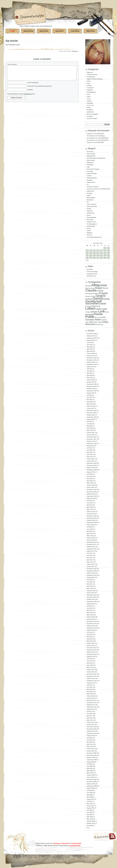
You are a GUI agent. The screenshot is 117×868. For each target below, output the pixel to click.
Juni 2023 (90, 397)
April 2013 (90, 665)
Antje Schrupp (91, 154)
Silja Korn (90, 211)
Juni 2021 (90, 450)
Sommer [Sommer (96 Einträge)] (104, 320)
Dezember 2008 (92, 779)
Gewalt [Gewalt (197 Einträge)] (103, 304)
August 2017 (91, 551)
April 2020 (90, 481)
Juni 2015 (90, 608)
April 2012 (90, 692)
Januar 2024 (90, 382)
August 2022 (91, 419)
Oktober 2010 (91, 731)
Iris (88, 184)
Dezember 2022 (92, 411)
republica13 (90, 112)
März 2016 (90, 588)
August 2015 (91, 604)
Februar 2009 (91, 775)
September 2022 (92, 417)
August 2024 (91, 367)
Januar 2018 (90, 540)
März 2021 (90, 457)
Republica (90, 110)
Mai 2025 (90, 347)
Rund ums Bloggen (93, 114)
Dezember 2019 (92, 490)
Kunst (88, 94)
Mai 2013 (90, 663)
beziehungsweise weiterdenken (96, 158)
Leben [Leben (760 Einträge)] (90, 308)
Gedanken (90, 90)
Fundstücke (90, 88)
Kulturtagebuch (91, 92)
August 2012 (91, 683)
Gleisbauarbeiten (92, 178)
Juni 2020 (90, 476)
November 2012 (92, 676)
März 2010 (90, 746)
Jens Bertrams (91, 136)
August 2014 (91, 630)
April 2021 (90, 454)
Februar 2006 (91, 821)
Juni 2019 (90, 503)
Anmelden (90, 269)
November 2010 (92, 729)
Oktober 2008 (91, 784)
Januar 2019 (90, 514)
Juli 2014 (89, 632)
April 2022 (90, 428)
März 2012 (90, 694)
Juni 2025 (90, 345)
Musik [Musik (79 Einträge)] (107, 312)
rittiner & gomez (91, 204)
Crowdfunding (91, 77)
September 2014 (92, 628)
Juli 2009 (89, 764)
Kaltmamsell (90, 191)
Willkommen (91, 31)
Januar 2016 (90, 593)
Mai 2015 (90, 610)
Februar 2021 (91, 459)
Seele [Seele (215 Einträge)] (98, 320)
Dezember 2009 (92, 753)
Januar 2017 (90, 566)
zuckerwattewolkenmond (94, 237)
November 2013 (92, 650)
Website (30, 90)
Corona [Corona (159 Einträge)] (100, 291)
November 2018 (92, 518)
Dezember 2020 (92, 463)
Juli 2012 (89, 685)
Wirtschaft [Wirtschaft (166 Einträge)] (90, 324)
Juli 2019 (89, 501)
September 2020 (92, 470)
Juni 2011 (90, 714)
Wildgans (90, 233)
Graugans (90, 180)
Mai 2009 (90, 768)
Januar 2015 (90, 619)
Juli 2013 (89, 659)
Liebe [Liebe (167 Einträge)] (104, 309)
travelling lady (91, 226)
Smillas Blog (90, 213)
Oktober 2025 (91, 336)
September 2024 (92, 364)
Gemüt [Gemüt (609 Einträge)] (98, 298)
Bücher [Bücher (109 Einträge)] (106, 288)
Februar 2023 (91, 406)
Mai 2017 (90, 558)
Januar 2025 (90, 356)
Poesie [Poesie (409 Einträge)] (98, 314)
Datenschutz (44, 31)
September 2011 (92, 707)
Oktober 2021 (91, 441)
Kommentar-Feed (92, 274)
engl (88, 167)
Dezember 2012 (92, 674)
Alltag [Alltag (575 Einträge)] (95, 285)
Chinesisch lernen (92, 75)
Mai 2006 (90, 815)
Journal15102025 (103, 140)
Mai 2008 (90, 795)
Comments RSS (76, 843)
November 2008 (92, 782)
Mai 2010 (90, 742)
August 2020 (91, 472)
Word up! (89, 235)
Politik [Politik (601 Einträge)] (90, 317)
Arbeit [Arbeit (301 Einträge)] (103, 285)
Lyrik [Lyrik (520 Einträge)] (102, 311)
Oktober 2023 (91, 389)
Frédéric (89, 176)
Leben (89, 96)
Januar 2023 (90, 408)
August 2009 (91, 762)
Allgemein (75, 51)
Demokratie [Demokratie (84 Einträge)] (89, 294)
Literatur (89, 101)
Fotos (88, 83)
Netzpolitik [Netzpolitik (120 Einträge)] (89, 315)
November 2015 (92, 597)
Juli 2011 (89, 711)
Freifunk (89, 86)
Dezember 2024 (92, 358)
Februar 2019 (91, 512)
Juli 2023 (89, 395)
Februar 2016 (91, 591)
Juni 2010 (90, 740)
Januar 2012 (90, 698)
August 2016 (91, 577)
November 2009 (92, 755)
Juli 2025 (89, 342)
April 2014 (90, 639)
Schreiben (90, 116)
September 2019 (92, 496)
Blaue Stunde (91, 160)
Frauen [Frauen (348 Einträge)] (103, 293)
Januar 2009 (90, 777)
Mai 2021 (90, 452)
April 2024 (90, 375)
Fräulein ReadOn (92, 173)
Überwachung (28, 31)
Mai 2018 (90, 531)
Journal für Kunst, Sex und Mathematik (98, 189)
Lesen (89, 99)
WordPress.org (91, 276)
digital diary (90, 162)
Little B (89, 195)
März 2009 (90, 773)
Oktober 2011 (91, 705)
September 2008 (92, 786)
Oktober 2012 (91, 678)
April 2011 (90, 718)
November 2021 (92, 439)
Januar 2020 (90, 487)
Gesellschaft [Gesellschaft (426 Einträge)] (94, 301)
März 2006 (90, 819)
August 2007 (91, 799)
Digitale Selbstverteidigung (95, 79)
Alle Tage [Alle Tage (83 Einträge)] (88, 286)
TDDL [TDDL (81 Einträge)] (87, 322)
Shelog (89, 209)
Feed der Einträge (92, 272)
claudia (89, 134)
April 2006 (90, 817)
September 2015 (92, 602)
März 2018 (90, 536)
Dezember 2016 (92, 569)
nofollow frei (28, 94)
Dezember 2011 (92, 700)
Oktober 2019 (91, 494)
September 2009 (92, 760)
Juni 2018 (90, 529)
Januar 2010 (90, 751)
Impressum (59, 31)
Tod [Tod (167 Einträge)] (91, 322)
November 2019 (92, 492)
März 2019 (90, 509)
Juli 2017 (89, 553)
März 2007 (90, 804)
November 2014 (92, 624)
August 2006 (91, 808)
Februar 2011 (91, 722)
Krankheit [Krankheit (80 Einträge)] (88, 306)
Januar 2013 (90, 672)
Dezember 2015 (92, 595)
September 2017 (92, 549)
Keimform (90, 193)
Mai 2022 (90, 426)
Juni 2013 (90, 661)
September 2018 (92, 523)
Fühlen (89, 81)
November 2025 (92, 334)
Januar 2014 (90, 645)
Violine (89, 231)
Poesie (89, 107)
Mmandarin (90, 200)
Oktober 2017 (91, 547)
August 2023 (91, 393)
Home (13, 31)
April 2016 (90, 586)
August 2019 (91, 498)
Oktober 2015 (91, 599)
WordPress (57, 843)
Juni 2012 (90, 687)
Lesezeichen (75, 31)
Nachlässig (101, 136)
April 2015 (90, 613)
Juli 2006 (89, 810)
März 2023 (90, 404)
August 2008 (91, 788)
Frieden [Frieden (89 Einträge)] (88, 296)
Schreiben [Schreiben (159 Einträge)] (90, 320)
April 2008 (90, 797)
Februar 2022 (91, 432)
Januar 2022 (90, 435)
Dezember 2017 (92, 542)
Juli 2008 (89, 790)
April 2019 (90, 507)
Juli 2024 (89, 369)
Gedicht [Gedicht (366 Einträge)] (101, 296)
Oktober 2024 (91, 362)
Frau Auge (90, 171)
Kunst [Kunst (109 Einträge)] (98, 306)
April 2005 (90, 826)
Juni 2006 (90, 812)
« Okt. (87, 260)
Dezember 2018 (92, 516)
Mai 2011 (90, 716)
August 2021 (91, 446)
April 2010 (90, 744)
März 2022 (90, 430)
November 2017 (92, 544)
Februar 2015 (91, 617)
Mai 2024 (90, 373)
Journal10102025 (99, 142)
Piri (88, 202)
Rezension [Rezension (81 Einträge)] (98, 317)
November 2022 (92, 413)
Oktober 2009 (91, 757)
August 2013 (91, 656)
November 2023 (92, 386)
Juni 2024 (90, 371)
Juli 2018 (89, 527)
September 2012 (92, 681)
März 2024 (90, 378)
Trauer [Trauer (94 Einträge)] (95, 322)
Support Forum (91, 222)
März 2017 (90, 562)
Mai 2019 (90, 505)
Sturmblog (90, 220)
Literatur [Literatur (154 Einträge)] (94, 312)
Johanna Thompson (93, 187)
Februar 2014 (91, 643)
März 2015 (90, 615)
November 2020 (92, 465)
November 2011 (92, 703)
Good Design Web (75, 845)
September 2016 (92, 575)
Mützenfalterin (91, 198)
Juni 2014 (90, 635)
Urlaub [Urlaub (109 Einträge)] (100, 322)
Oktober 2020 (91, 468)
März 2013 (90, 667)
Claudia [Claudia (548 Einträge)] (91, 290)
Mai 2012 (90, 689)
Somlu (89, 215)
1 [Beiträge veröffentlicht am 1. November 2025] (105, 248)
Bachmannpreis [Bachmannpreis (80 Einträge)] (90, 288)
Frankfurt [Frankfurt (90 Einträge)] (96, 294)
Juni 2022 (90, 424)
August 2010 (91, 736)
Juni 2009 (90, 766)
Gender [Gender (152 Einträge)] (107, 299)
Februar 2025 (91, 353)
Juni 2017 (90, 555)
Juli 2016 (89, 580)
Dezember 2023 (92, 384)
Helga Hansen (91, 182)
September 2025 (92, 338)
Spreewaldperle (91, 217)
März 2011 (90, 720)
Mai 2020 (90, 479)
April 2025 (90, 349)
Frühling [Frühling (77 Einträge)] (93, 296)
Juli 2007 (89, 801)
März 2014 (90, 641)
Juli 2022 (89, 421)
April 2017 (90, 560)
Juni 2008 (90, 793)
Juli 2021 (89, 448)
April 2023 (90, 402)
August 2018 (91, 525)
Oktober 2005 (91, 823)
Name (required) (33, 83)
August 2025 (91, 340)
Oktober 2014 (91, 626)
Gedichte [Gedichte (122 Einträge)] (89, 299)
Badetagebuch (91, 156)
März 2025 (90, 351)
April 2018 (90, 533)
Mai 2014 (90, 637)
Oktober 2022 (91, 415)
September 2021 (92, 443)
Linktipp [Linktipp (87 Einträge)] (88, 312)
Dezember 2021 (92, 437)
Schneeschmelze (92, 206)
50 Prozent (90, 152)
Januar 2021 (90, 461)
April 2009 (90, 771)
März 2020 (90, 483)
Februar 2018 (91, 538)
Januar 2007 (90, 806)
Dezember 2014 (92, 621)
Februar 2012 (91, 696)
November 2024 (92, 360)
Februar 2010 (91, 749)
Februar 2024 (91, 380)
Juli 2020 (89, 474)
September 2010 (92, 733)
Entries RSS (65, 843)
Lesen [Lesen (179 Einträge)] (99, 309)
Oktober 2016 (91, 573)
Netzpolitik (90, 103)
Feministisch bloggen (93, 169)
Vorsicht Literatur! (92, 118)
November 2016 (92, 571)
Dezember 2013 (92, 648)
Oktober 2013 (91, 652)
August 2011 (91, 709)
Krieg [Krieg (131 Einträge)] (94, 306)
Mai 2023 (90, 400)
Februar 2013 (91, 670)
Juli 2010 (89, 738)
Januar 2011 (90, 725)
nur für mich (90, 105)
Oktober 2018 (91, 520)
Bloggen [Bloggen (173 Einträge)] (99, 288)
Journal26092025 (99, 134)
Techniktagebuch (92, 224)
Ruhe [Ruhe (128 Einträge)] (103, 317)
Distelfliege (90, 165)
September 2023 (92, 391)
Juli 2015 (89, 606)
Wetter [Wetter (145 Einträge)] (106, 322)
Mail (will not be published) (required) (40, 86)
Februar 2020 (91, 485)
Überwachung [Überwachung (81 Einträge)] (99, 325)
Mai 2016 (90, 584)
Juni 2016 (90, 582)
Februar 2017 (91, 564)
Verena (89, 228)
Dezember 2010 (92, 727)
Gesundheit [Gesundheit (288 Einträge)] (92, 304)
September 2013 (92, 654)
